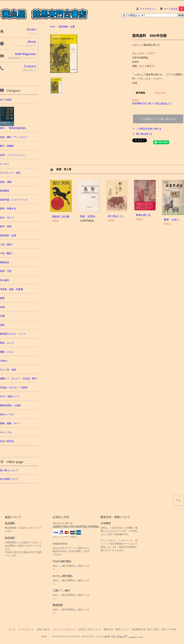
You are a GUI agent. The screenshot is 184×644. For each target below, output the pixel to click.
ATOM (172, 629)
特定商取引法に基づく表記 (145, 629)
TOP (52, 27)
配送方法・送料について (116, 629)
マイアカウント (148, 9)
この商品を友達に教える (149, 129)
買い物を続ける (144, 134)
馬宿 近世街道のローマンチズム (99, 216)
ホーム (12, 629)
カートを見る (174, 9)
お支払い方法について (90, 629)
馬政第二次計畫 (61, 217)
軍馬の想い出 (143, 215)
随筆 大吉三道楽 (174, 220)
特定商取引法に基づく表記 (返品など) (152, 103)
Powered (120, 637)
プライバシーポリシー (64, 629)
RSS (164, 629)
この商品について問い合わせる (158, 119)
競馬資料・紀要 (67, 27)
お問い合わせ (43, 629)
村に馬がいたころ (118, 216)
